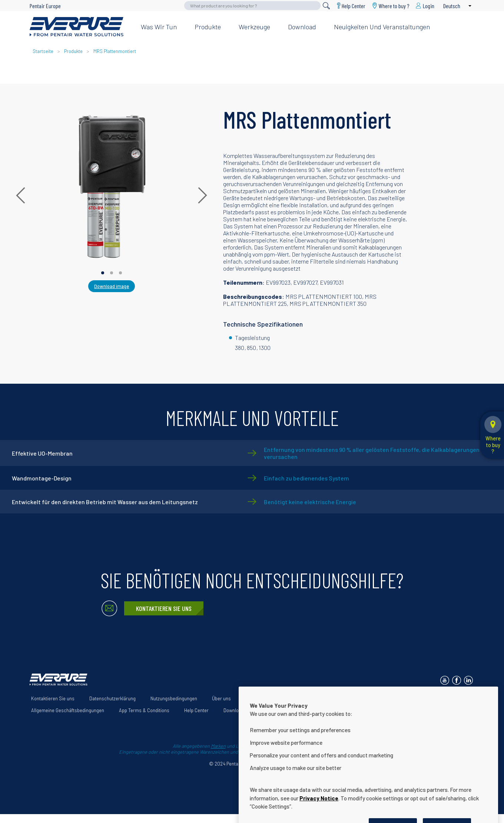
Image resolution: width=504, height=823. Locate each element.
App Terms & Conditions (144, 710)
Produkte (208, 27)
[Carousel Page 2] (112, 273)
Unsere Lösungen (264, 698)
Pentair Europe (45, 6)
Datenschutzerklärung (112, 698)
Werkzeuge (254, 27)
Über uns (221, 698)
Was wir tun (159, 27)
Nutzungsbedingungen (174, 698)
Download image (112, 286)
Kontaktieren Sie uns (164, 608)
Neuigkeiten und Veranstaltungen (382, 27)
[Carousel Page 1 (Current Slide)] (103, 273)
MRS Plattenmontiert (115, 51)
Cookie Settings (275, 710)
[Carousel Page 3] (120, 273)
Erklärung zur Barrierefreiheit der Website (341, 698)
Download (302, 27)
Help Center (354, 6)
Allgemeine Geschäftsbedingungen (68, 710)
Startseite (43, 51)
